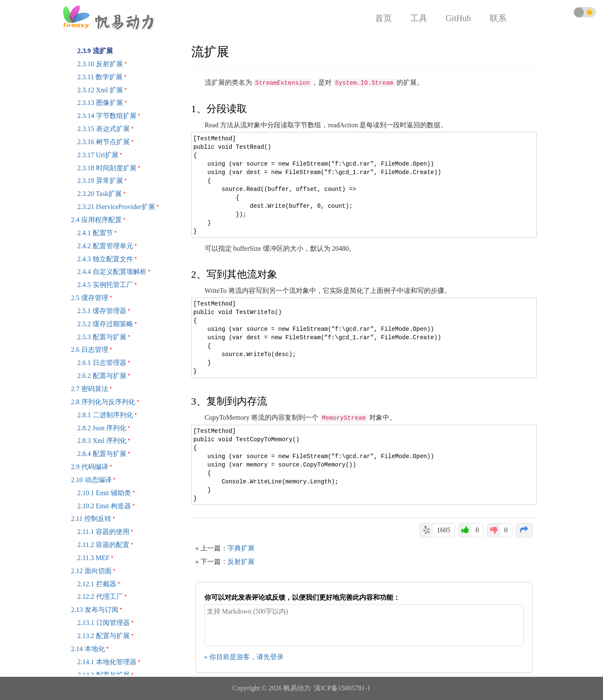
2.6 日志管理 (90, 350)
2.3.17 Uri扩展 (98, 155)
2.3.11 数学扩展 (100, 77)
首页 (383, 18)
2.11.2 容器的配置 (103, 545)
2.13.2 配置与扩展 (104, 636)
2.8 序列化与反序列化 (103, 402)
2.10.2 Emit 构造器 (104, 506)
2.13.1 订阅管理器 (104, 623)
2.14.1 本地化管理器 (107, 662)
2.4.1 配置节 (95, 233)
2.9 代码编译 (90, 467)
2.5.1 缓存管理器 (102, 311)
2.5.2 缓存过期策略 (105, 324)
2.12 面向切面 (91, 571)
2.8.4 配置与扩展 (102, 454)
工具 (419, 18)
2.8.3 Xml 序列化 (102, 441)
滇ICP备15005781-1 (342, 688)
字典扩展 (241, 548)
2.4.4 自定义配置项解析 (112, 272)
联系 (498, 18)
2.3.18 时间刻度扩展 (107, 168)
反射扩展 (241, 562)
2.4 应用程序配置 (96, 220)
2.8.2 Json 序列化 (102, 428)
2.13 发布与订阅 (95, 610)
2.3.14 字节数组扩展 (107, 116)
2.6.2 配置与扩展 (102, 376)
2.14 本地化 (88, 649)
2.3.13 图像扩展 (100, 103)
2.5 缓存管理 (90, 298)
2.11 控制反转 (91, 519)
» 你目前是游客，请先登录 (244, 657)
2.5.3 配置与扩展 (102, 337)
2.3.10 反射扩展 (100, 64)
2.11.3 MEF (94, 558)
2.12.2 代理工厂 (100, 597)
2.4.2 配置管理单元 (105, 246)
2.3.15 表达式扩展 (104, 129)
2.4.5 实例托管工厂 (105, 285)
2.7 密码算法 (90, 389)
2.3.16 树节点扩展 (104, 142)
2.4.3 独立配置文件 (105, 259)
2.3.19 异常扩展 (100, 181)
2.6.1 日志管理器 (102, 363)
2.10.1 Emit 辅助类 (104, 493)
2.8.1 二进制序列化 (105, 415)
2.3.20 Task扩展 (100, 194)
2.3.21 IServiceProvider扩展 (116, 207)
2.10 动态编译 (91, 480)
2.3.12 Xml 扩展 (100, 90)
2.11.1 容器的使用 (103, 532)
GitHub (458, 18)
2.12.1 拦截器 (97, 584)
